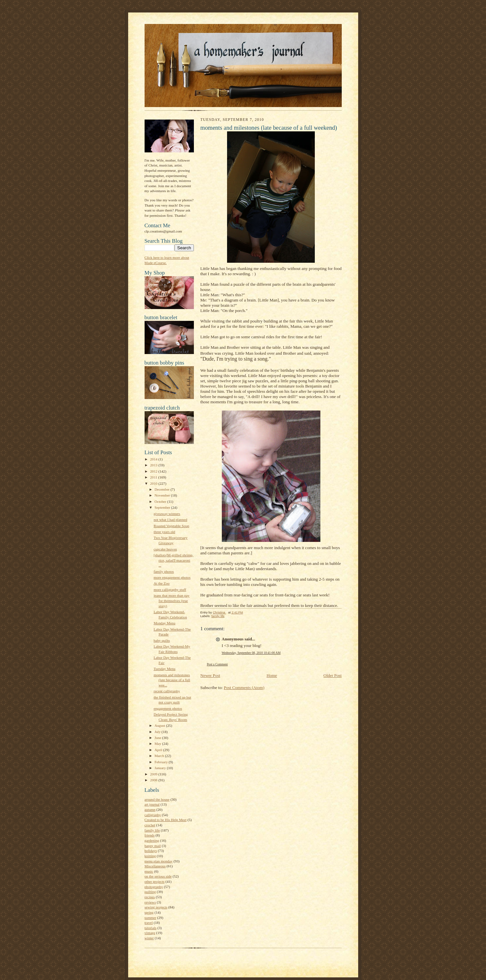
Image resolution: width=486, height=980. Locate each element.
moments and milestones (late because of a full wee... (172, 680)
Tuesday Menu (164, 669)
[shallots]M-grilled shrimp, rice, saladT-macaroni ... (173, 560)
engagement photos (168, 708)
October (161, 501)
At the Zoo (161, 583)
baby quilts (162, 640)
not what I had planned (170, 520)
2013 (154, 465)
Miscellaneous (155, 866)
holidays (151, 851)
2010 (154, 483)
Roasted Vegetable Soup (171, 526)
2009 (154, 774)
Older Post (332, 675)
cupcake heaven (165, 549)
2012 (154, 471)
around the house (157, 799)
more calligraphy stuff (170, 590)
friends (150, 835)
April (159, 750)
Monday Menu (164, 623)
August (160, 725)
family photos (164, 571)
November (163, 495)
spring (149, 912)
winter (149, 938)
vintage (150, 933)
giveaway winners (167, 514)
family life (152, 830)
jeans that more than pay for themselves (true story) (171, 601)
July (158, 732)
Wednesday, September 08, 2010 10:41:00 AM (251, 653)
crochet (150, 825)
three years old (164, 532)
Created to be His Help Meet (166, 820)
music (149, 871)
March (160, 756)
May (158, 744)
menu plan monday (159, 861)
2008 (154, 780)
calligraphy (153, 815)
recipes (150, 897)
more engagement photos (172, 577)
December (162, 489)
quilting (150, 892)
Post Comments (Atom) (244, 688)
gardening (152, 840)
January (161, 768)
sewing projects (156, 907)
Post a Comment (218, 664)
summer (150, 918)
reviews (150, 902)
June (158, 738)
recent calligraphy (167, 691)
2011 (154, 477)
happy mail (153, 846)
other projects (155, 881)
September (163, 507)
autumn (150, 810)
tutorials (151, 928)
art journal (152, 804)
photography (154, 887)
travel (149, 923)
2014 (154, 459)
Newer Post (210, 675)
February (162, 762)
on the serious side (158, 876)
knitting (150, 856)
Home (272, 675)
